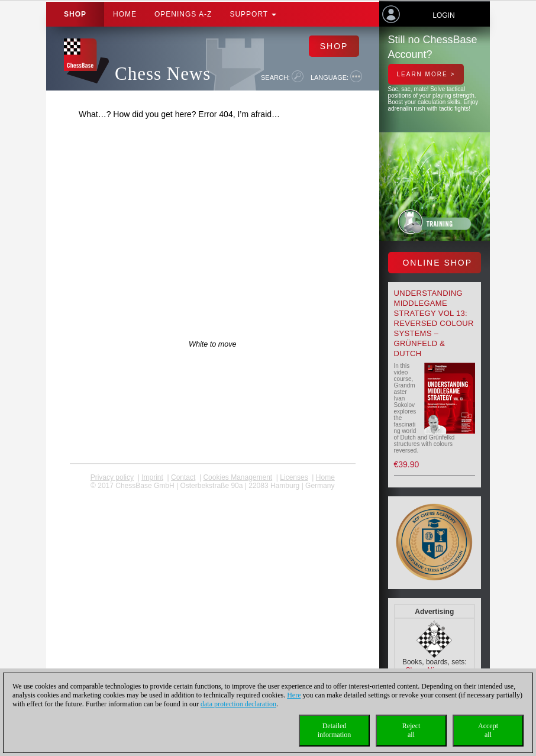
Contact (183, 477)
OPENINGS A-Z (183, 14)
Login (443, 15)
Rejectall (411, 730)
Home (125, 14)
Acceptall (488, 730)
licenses (294, 477)
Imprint (152, 477)
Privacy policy (112, 477)
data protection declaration (238, 704)
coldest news (213, 494)
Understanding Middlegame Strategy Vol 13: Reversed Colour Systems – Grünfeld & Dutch (434, 323)
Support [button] (253, 14)
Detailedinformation (335, 730)
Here (294, 695)
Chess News (163, 74)
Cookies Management (238, 477)
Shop (75, 14)
